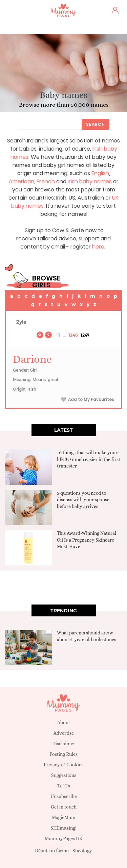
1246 (73, 335)
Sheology (82, 851)
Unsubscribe (64, 796)
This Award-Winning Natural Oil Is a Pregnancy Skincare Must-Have (87, 540)
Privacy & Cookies (63, 765)
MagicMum (64, 817)
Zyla (21, 322)
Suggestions (64, 775)
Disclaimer (64, 744)
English (100, 173)
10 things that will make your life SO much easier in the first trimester (89, 459)
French (46, 181)
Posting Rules (63, 754)
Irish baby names (90, 181)
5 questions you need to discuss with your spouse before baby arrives (83, 500)
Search (96, 124)
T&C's (64, 786)
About (64, 722)
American (22, 181)
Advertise (64, 733)
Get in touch (64, 807)
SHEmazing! (63, 828)
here (98, 247)
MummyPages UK (64, 838)
